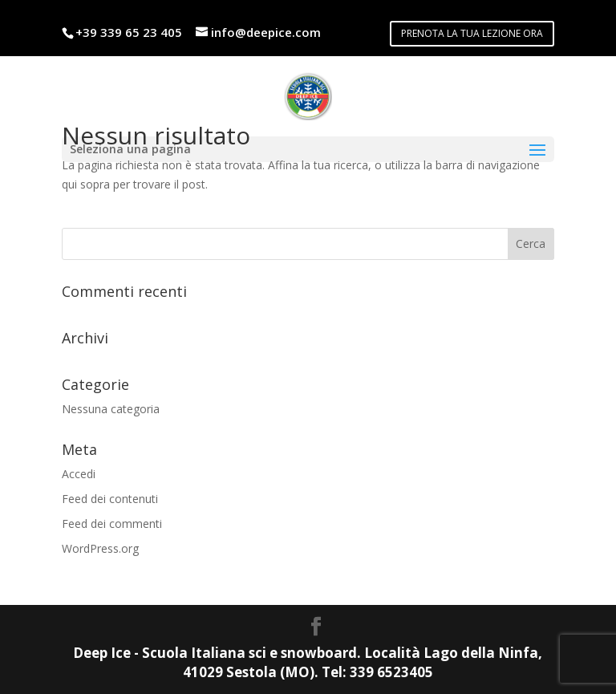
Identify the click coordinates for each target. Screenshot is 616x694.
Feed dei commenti (112, 524)
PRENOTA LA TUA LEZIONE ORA (472, 33)
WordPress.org (100, 548)
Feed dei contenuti (110, 499)
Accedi (79, 474)
